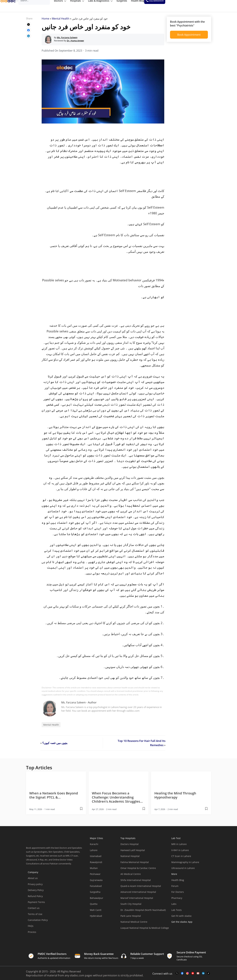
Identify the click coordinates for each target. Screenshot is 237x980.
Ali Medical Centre (131, 876)
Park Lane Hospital (131, 918)
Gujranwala (96, 882)
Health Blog (178, 882)
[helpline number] (223, 6)
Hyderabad (96, 918)
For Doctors (178, 894)
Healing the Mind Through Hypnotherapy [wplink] (175, 798)
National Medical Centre (134, 924)
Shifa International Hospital (136, 882)
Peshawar (95, 876)
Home (45, 21)
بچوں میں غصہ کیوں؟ (55, 745)
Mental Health (61, 21)
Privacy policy (35, 886)
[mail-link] (198, 976)
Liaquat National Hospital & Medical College (145, 930)
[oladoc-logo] (12, 6)
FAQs (31, 928)
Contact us (34, 910)
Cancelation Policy (38, 922)
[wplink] (28, 27)
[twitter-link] (177, 976)
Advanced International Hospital (138, 894)
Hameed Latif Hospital (133, 852)
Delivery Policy (36, 892)
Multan (94, 870)
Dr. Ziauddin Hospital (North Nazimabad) (143, 912)
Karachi (94, 846)
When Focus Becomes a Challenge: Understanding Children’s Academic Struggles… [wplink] (117, 800)
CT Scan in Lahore (181, 858)
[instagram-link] (187, 976)
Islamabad (96, 858)
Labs (174, 906)
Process (32, 934)
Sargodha (95, 894)
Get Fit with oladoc (182, 918)
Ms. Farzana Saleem (73, 705)
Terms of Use (35, 916)
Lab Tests (177, 912)
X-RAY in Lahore (180, 852)
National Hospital (130, 858)
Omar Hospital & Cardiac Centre (138, 870)
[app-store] (186, 934)
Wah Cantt (96, 912)
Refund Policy (35, 898)
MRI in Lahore (179, 846)
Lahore (94, 852)
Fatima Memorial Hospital (135, 864)
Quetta (94, 906)
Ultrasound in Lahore (183, 870)
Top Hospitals (128, 840)
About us (33, 880)
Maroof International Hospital (137, 900)
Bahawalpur (97, 900)
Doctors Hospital (130, 846)
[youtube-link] (193, 976)
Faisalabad (96, 888)
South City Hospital (131, 906)
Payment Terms (36, 904)
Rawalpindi (96, 864)
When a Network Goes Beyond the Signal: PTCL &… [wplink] (54, 798)
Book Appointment (189, 37)
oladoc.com (77, 978)
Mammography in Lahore (185, 864)
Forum (175, 888)
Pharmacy (177, 900)
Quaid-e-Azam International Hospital (141, 888)
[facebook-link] (182, 976)
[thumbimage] (56, 782)
